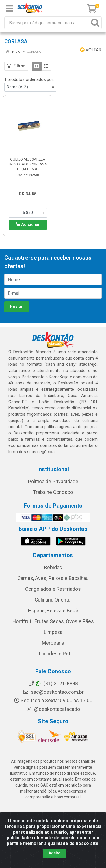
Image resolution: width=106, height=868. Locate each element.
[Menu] (9, 9)
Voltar (91, 50)
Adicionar (28, 225)
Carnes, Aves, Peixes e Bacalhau (53, 578)
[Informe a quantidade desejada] (28, 213)
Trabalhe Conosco (53, 492)
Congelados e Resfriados (53, 589)
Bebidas (53, 568)
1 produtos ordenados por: (29, 79)
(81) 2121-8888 (53, 684)
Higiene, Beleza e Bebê (53, 611)
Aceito (55, 853)
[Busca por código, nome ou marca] (47, 23)
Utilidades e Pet (53, 654)
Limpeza (53, 632)
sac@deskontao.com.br (53, 692)
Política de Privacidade (53, 482)
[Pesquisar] (95, 23)
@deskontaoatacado (53, 709)
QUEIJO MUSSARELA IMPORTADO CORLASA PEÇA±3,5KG (28, 164)
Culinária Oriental (53, 600)
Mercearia (53, 643)
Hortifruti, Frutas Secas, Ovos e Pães (53, 621)
